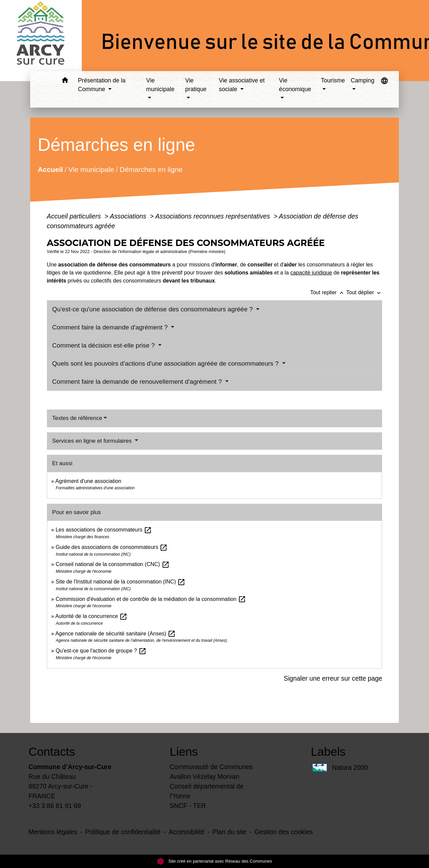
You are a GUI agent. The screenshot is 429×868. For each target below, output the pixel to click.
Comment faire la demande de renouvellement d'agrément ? (138, 382)
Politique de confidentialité (123, 832)
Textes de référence (77, 418)
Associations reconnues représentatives (213, 216)
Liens (184, 752)
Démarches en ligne (151, 169)
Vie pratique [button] (196, 85)
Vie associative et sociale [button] (242, 85)
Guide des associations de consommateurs (112, 547)
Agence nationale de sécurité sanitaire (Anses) (115, 634)
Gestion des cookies (284, 832)
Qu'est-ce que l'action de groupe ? (101, 651)
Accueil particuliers (75, 216)
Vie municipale (91, 169)
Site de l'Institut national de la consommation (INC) (120, 582)
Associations (129, 216)
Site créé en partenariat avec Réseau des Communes (215, 861)
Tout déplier (364, 292)
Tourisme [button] (333, 80)
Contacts (52, 752)
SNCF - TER (188, 806)
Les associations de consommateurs (104, 530)
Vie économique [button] (295, 85)
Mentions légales (53, 832)
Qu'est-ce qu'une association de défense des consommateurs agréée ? (154, 309)
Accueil (50, 169)
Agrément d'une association (88, 481)
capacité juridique (311, 273)
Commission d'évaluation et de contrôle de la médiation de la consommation (151, 599)
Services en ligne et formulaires (93, 441)
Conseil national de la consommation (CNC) (113, 564)
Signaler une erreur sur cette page (333, 678)
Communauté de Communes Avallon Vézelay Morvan (211, 772)
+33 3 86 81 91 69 (55, 806)
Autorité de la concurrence (91, 616)
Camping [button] (363, 80)
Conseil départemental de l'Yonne (207, 791)
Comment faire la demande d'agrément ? (111, 327)
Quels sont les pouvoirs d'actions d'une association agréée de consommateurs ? (166, 363)
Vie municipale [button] (160, 85)
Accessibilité (187, 832)
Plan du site (229, 832)
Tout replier (328, 292)
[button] (65, 81)
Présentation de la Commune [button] (102, 85)
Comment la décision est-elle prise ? (105, 345)
